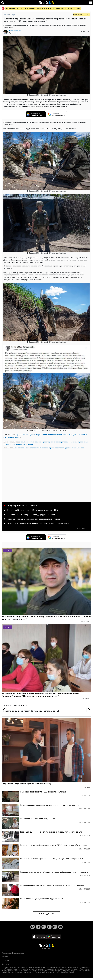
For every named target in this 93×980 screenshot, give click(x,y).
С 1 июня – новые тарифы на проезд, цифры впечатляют (31, 515)
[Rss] (33, 927)
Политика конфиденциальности (14, 953)
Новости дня (74, 9)
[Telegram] (38, 927)
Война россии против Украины (20, 9)
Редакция (5, 960)
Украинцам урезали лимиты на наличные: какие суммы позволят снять (38, 523)
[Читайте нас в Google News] (36, 114)
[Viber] (44, 927)
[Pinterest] (60, 927)
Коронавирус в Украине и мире (52, 9)
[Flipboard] (55, 927)
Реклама (5, 957)
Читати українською (81, 15)
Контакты (5, 964)
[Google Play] (54, 937)
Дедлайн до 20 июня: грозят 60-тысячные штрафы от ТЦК (32, 510)
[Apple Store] (39, 937)
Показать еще (83, 529)
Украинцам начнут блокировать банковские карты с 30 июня (33, 519)
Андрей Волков (15, 31)
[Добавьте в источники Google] (57, 114)
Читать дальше (46, 914)
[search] (3, 3)
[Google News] (49, 927)
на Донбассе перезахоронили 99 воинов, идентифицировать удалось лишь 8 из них (49, 448)
